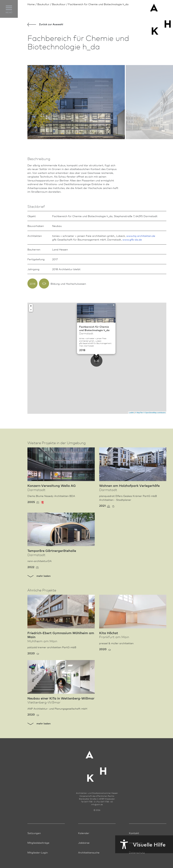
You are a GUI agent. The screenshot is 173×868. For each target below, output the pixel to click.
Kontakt (134, 833)
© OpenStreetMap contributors (155, 413)
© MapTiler (139, 413)
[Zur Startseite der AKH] (97, 764)
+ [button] (31, 306)
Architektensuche (89, 852)
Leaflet (131, 413)
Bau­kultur (43, 4)
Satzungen (34, 833)
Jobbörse (84, 843)
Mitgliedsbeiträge (38, 843)
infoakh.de (97, 804)
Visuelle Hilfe (140, 844)
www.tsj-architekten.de (141, 236)
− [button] (31, 310)
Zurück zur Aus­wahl (45, 24)
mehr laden (39, 576)
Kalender (84, 833)
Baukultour (59, 4)
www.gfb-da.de (132, 239)
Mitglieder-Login (38, 852)
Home (31, 4)
